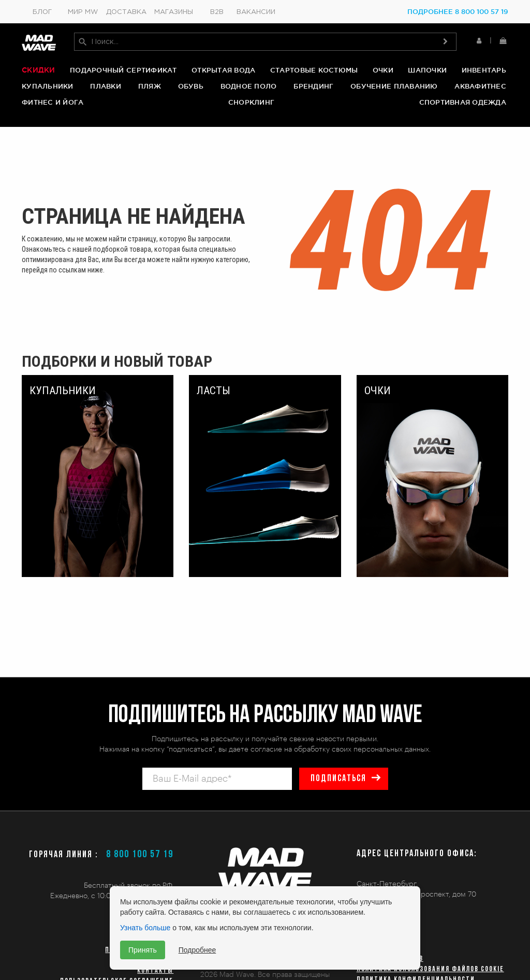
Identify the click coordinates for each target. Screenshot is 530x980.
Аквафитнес (480, 87)
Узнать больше (145, 928)
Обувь (191, 87)
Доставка (126, 12)
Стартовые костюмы (314, 70)
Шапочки (427, 70)
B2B (217, 12)
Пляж (150, 87)
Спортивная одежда (463, 103)
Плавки (106, 87)
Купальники (48, 87)
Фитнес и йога (53, 103)
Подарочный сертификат (123, 70)
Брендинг (313, 87)
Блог (42, 12)
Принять (143, 950)
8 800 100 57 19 (140, 855)
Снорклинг (251, 103)
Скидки (39, 70)
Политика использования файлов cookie (430, 969)
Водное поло (249, 87)
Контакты (155, 971)
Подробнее (197, 950)
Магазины (174, 12)
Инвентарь (484, 70)
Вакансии (256, 12)
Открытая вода (223, 70)
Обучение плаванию (394, 87)
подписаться (338, 779)
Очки (383, 70)
